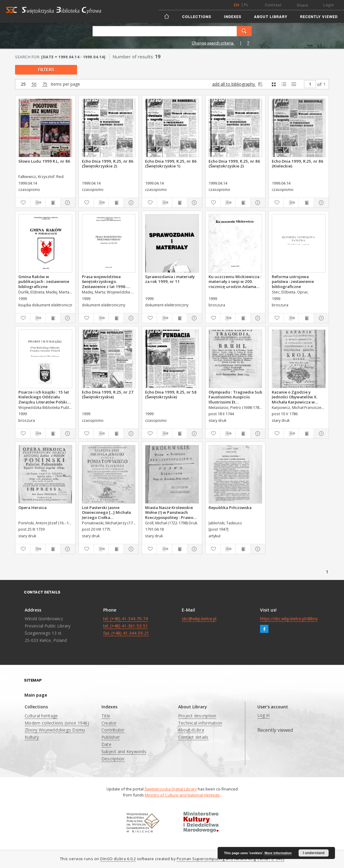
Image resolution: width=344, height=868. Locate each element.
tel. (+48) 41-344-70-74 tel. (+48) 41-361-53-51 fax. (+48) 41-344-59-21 (126, 626)
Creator (109, 723)
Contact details (193, 737)
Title (106, 716)
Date (106, 744)
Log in (264, 715)
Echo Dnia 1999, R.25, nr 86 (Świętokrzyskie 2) (108, 164)
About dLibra (191, 730)
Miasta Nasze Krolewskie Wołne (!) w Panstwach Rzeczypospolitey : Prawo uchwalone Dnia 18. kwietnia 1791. (169, 512)
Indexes (233, 17)
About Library (271, 17)
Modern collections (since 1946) (57, 723)
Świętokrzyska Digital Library (171, 789)
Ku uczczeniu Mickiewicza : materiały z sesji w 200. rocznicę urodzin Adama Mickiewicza (235, 281)
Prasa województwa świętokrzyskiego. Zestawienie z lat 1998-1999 (104, 281)
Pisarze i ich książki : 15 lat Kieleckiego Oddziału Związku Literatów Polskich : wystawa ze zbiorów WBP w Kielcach (45, 397)
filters (46, 70)
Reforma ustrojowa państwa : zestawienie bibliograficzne (293, 281)
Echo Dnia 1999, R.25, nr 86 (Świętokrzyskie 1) (171, 164)
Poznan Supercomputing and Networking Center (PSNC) (231, 859)
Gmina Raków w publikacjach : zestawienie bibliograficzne (44, 281)
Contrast (273, 5)
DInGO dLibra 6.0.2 (118, 859)
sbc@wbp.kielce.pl (199, 619)
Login (329, 5)
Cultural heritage (41, 716)
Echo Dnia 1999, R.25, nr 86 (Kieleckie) (298, 164)
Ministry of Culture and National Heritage (183, 795)
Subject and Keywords (124, 751)
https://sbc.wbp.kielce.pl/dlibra (289, 619)
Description (113, 759)
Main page (36, 695)
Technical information (200, 723)
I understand (314, 853)
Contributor (113, 730)
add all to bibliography (238, 84)
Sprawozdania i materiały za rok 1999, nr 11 (170, 279)
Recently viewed (319, 17)
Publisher (111, 737)
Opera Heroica (33, 508)
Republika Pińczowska (230, 508)
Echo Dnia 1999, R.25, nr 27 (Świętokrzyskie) (108, 394)
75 (45, 84)
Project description (197, 716)
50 (34, 84)
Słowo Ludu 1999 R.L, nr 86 (44, 161)
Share (302, 5)
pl (246, 5)
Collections (197, 17)
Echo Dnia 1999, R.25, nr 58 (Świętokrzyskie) (171, 394)
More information (278, 853)
